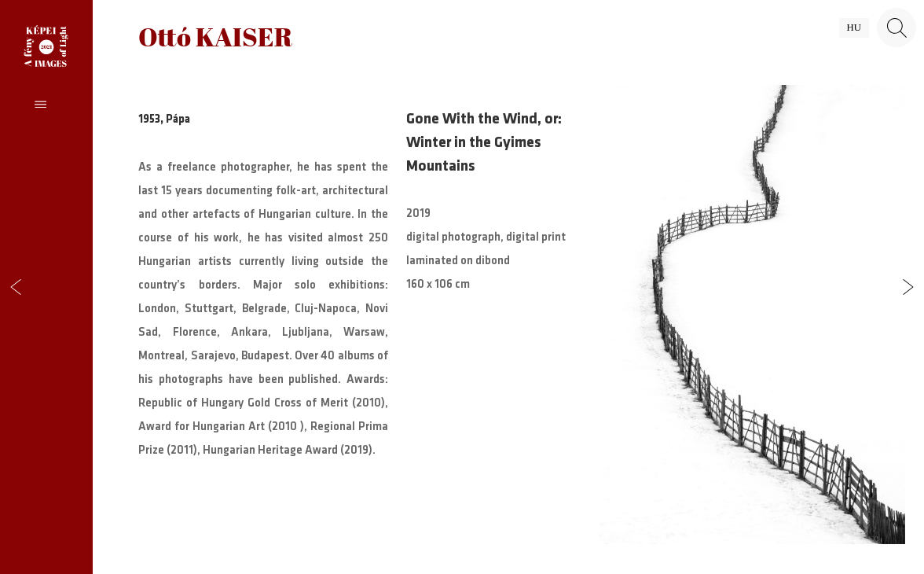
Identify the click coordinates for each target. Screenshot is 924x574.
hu (854, 28)
